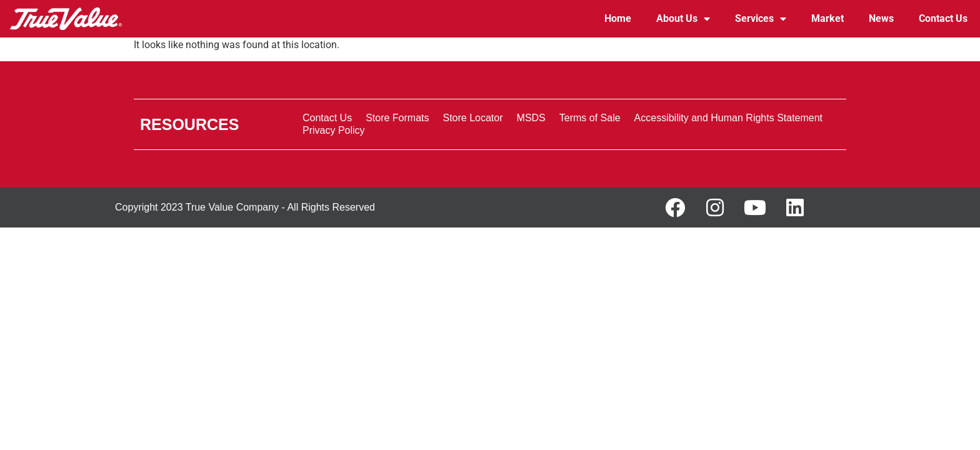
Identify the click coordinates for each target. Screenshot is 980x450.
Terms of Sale (590, 118)
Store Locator (472, 118)
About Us (683, 19)
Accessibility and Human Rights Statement (728, 118)
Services (761, 19)
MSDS (531, 118)
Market (827, 18)
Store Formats (397, 118)
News (881, 18)
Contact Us (943, 18)
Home (618, 18)
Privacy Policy (334, 130)
